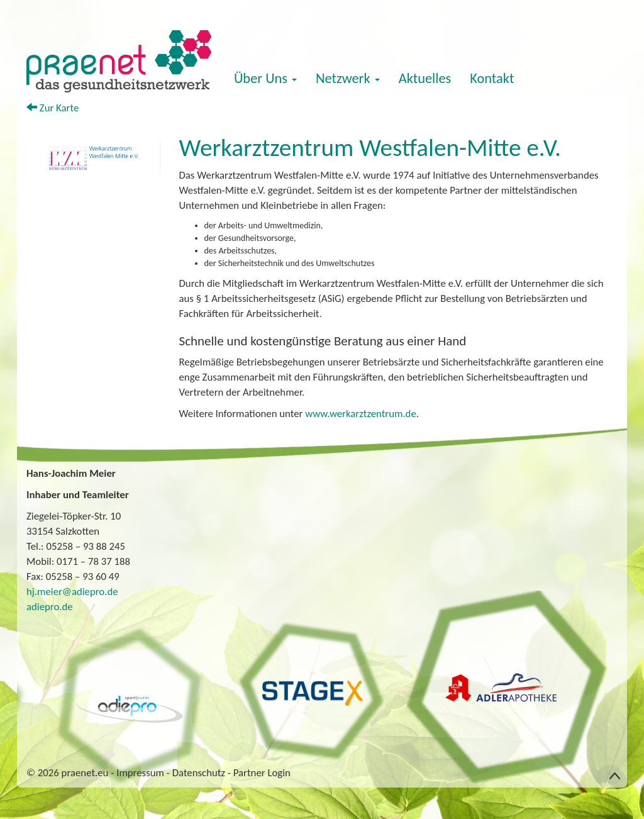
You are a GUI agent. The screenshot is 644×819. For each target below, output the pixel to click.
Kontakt (492, 78)
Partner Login (262, 773)
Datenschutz (199, 773)
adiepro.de (50, 607)
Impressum (140, 773)
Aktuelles (425, 78)
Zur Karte (53, 108)
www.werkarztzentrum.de (361, 414)
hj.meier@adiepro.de (72, 592)
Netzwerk (348, 78)
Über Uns (265, 78)
